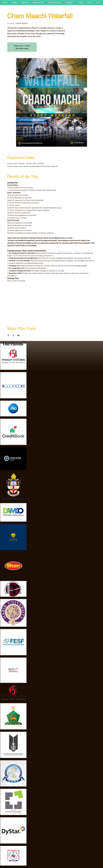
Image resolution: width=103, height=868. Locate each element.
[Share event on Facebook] (8, 335)
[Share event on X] (13, 335)
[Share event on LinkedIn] (19, 335)
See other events (22, 48)
